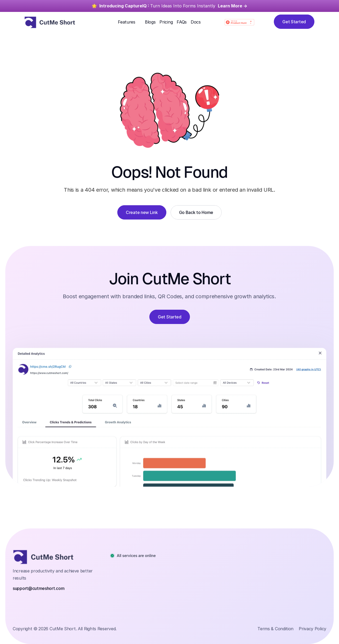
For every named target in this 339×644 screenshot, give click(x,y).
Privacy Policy (313, 629)
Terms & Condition (275, 629)
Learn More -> (233, 6)
